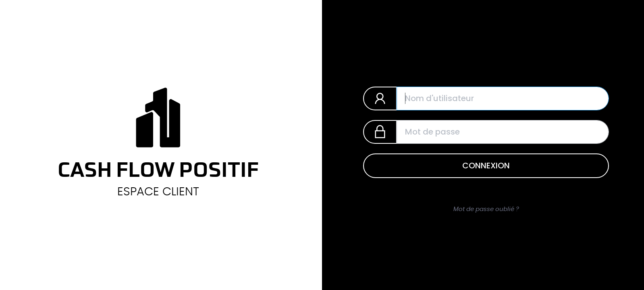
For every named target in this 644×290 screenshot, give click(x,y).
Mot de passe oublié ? (486, 209)
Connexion (486, 166)
